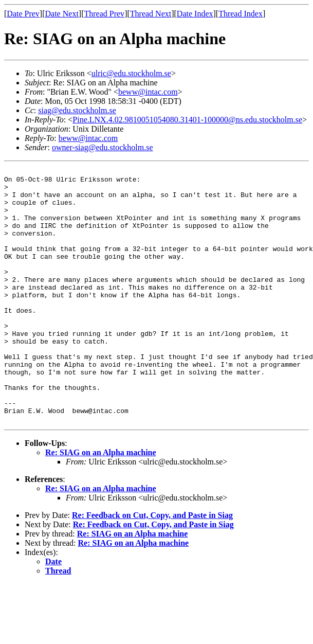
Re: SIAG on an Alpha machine (101, 503)
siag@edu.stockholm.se (77, 110)
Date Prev (23, 14)
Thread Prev (104, 14)
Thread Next (151, 14)
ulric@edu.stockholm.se (131, 73)
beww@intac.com (148, 92)
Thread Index (241, 14)
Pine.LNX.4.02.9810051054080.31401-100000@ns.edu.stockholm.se (187, 120)
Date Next (62, 14)
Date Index (195, 14)
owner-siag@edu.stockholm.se (103, 147)
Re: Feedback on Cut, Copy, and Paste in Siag (152, 566)
